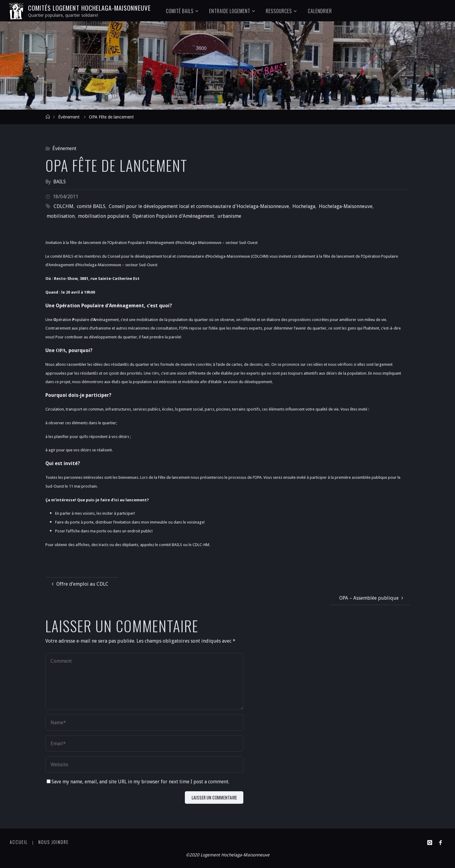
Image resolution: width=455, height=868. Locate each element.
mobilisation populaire (104, 216)
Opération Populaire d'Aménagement (173, 216)
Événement (69, 117)
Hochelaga (304, 206)
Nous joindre (54, 842)
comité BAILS (91, 206)
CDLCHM (63, 206)
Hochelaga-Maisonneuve (346, 206)
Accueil (19, 842)
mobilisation (61, 216)
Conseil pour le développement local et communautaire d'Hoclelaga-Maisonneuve (199, 206)
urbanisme (229, 216)
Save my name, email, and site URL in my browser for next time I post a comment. (138, 782)
